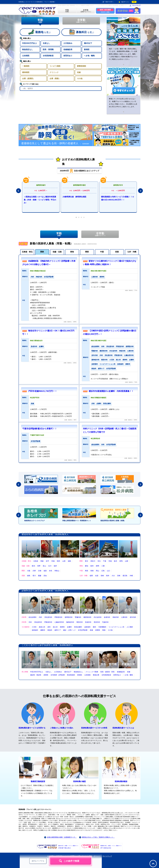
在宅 (128, 610)
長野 (39, 566)
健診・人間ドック (69, 630)
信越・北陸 (57, 252)
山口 (109, 571)
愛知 (109, 554)
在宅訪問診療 (83, 630)
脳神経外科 (70, 622)
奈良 (51, 571)
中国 (102, 252)
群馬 (121, 561)
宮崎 (119, 576)
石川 (50, 566)
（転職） (67, 11)
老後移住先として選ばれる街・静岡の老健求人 (55, 144)
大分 (113, 576)
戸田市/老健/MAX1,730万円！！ (42, 391)
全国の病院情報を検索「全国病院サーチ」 (62, 837)
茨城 (110, 561)
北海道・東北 (27, 252)
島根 (92, 571)
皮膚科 (69, 627)
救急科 (50, 630)
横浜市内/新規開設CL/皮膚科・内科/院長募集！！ (111, 391)
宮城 (53, 561)
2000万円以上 (31, 664)
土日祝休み (70, 664)
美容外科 (97, 622)
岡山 (98, 571)
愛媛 (40, 576)
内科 (31, 610)
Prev (19, 191)
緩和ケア (58, 630)
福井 (55, 566)
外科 (50, 610)
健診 (109, 610)
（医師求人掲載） (105, 11)
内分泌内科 (98, 617)
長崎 (102, 576)
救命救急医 (71, 675)
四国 (117, 252)
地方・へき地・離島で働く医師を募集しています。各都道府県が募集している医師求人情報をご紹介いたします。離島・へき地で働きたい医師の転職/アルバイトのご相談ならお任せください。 (123, 54)
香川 (34, 576)
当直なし (50, 664)
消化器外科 (38, 622)
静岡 (98, 566)
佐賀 (97, 576)
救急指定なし (78, 672)
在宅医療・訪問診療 (58, 675)
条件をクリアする (38, 861)
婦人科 (55, 627)
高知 (45, 576)
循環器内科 (69, 617)
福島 (69, 561)
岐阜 (92, 566)
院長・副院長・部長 (107, 672)
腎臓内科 (78, 617)
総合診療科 (33, 617)
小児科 (34, 627)
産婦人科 (42, 627)
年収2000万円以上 (37, 672)
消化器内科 (48, 617)
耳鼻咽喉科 (102, 627)
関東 (42, 252)
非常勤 (81, 21)
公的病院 (87, 675)
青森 (42, 561)
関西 (87, 252)
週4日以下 (89, 664)
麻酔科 (43, 630)
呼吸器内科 (58, 617)
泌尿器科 (87, 627)
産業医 (98, 630)
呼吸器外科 (48, 622)
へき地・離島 (128, 675)
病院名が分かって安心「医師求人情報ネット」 (98, 837)
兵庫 (128, 554)
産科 (49, 627)
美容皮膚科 (78, 627)
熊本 (108, 576)
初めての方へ (110, 2)
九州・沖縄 (132, 252)
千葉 (105, 561)
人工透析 (130, 627)
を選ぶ (43, 32)
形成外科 (88, 622)
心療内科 (124, 617)
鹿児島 (125, 576)
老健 (91, 630)
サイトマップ (136, 6)
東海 (72, 252)
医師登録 (125, 11)
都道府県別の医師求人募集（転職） (113, 521)
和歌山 (57, 571)
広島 (103, 571)
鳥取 (87, 571)
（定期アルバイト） (86, 11)
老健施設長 (128, 664)
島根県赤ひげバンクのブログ (34, 521)
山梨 (127, 561)
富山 (44, 566)
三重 (103, 566)
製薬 (104, 630)
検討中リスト (129, 2)
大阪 (50, 554)
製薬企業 (96, 675)
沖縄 (131, 576)
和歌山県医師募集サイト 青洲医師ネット (77, 521)
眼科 (95, 627)
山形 (64, 561)
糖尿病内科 (87, 617)
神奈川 (89, 554)
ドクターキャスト (68, 847)
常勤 (40, 21)
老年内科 (133, 617)
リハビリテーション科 (116, 627)
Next (140, 191)
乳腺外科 (105, 622)
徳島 (29, 576)
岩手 (47, 561)
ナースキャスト (111, 847)
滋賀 (45, 571)
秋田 (58, 561)
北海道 (36, 561)
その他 (110, 630)
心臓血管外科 (59, 622)
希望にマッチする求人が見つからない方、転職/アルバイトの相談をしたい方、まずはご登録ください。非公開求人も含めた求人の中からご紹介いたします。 (123, 103)
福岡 (70, 554)
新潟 (33, 566)
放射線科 (35, 630)
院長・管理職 (109, 664)
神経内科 (116, 617)
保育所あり (117, 675)
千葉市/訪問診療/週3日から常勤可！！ (40, 429)
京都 (40, 571)
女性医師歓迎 (106, 675)
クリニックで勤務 (92, 672)
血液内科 (107, 617)
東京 (31, 554)
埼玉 (99, 561)
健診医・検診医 (36, 675)
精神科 (89, 610)
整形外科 (70, 610)
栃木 (116, 561)
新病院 (80, 675)
